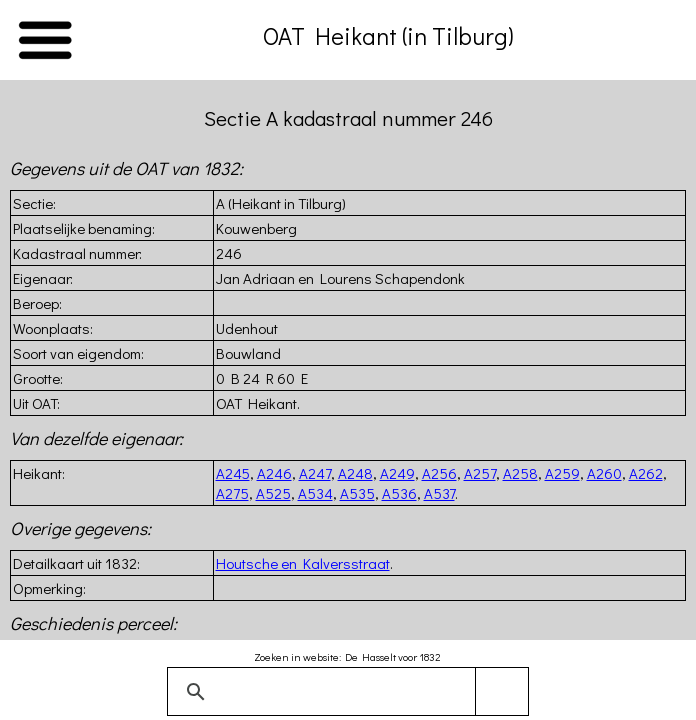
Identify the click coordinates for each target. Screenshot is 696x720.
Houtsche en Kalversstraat (303, 563)
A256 (439, 473)
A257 (480, 473)
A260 (604, 473)
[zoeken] (344, 692)
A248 (355, 473)
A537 (439, 493)
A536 (399, 493)
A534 (315, 493)
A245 (233, 473)
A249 (397, 473)
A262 (646, 473)
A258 (520, 473)
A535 (357, 493)
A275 (232, 493)
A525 (273, 493)
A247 (315, 473)
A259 (562, 473)
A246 (274, 473)
